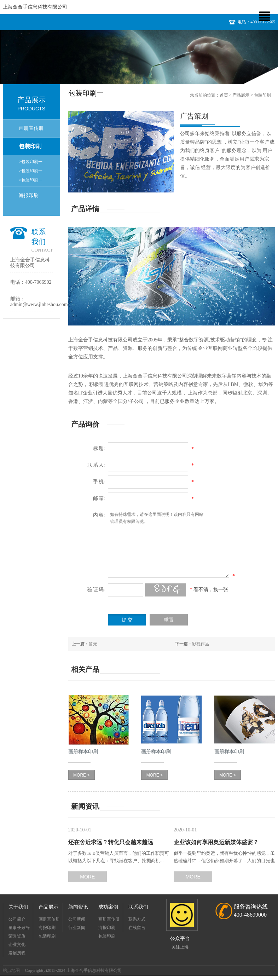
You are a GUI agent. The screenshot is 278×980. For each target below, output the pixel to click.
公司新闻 (77, 919)
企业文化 (17, 945)
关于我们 (18, 907)
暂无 (85, 644)
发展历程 (17, 953)
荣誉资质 (17, 936)
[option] (139, 57)
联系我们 (138, 907)
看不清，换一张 (211, 590)
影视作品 (192, 644)
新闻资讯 (78, 907)
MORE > (81, 775)
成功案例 (108, 907)
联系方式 (137, 919)
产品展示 (241, 95)
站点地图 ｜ (14, 970)
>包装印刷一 (31, 162)
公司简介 (17, 919)
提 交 (127, 620)
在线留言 (137, 928)
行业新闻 (77, 928)
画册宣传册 (31, 128)
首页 (224, 95)
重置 (169, 620)
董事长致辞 (19, 928)
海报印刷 (29, 195)
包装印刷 (30, 146)
